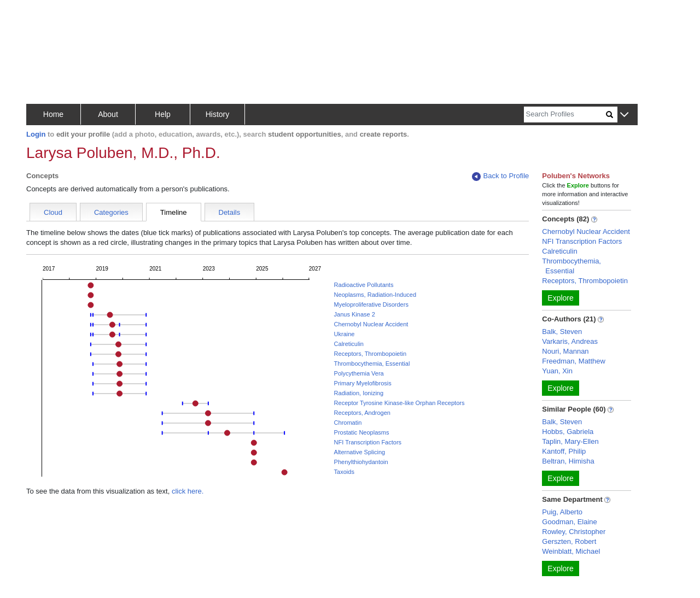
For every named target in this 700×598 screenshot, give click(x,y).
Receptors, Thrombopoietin (370, 354)
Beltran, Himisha (568, 461)
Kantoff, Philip (564, 451)
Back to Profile (500, 176)
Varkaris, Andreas (570, 341)
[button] (624, 115)
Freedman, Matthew (574, 361)
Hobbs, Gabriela (568, 432)
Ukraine (345, 334)
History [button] (218, 114)
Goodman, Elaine (569, 522)
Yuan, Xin (557, 371)
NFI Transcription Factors (368, 442)
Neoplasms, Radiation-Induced (375, 295)
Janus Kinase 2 (355, 314)
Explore (560, 298)
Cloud (53, 212)
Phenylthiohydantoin (361, 462)
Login (36, 134)
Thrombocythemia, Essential (372, 364)
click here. (188, 491)
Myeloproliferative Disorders (371, 304)
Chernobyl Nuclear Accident (371, 324)
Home (53, 114)
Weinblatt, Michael (571, 551)
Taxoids (344, 472)
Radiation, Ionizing (359, 393)
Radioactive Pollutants (364, 285)
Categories (111, 212)
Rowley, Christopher (574, 532)
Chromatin (348, 423)
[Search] (565, 115)
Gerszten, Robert (569, 541)
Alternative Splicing (360, 452)
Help (163, 114)
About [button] (108, 114)
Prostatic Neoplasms (362, 432)
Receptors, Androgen (362, 413)
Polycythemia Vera (359, 373)
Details (230, 212)
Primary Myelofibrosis (363, 383)
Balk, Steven (562, 332)
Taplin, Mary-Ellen (570, 441)
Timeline (174, 212)
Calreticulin (349, 344)
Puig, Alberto (562, 512)
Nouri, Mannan (565, 351)
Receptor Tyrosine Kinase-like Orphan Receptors (399, 403)
